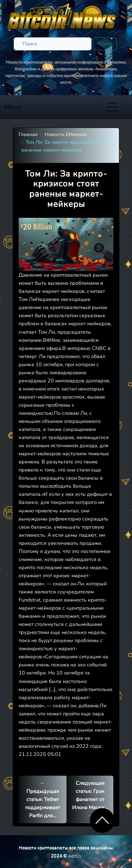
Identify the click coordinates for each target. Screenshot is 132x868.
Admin (74, 855)
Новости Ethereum (66, 134)
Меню (13, 107)
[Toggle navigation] (112, 107)
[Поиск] (53, 44)
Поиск (105, 44)
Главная (28, 134)
